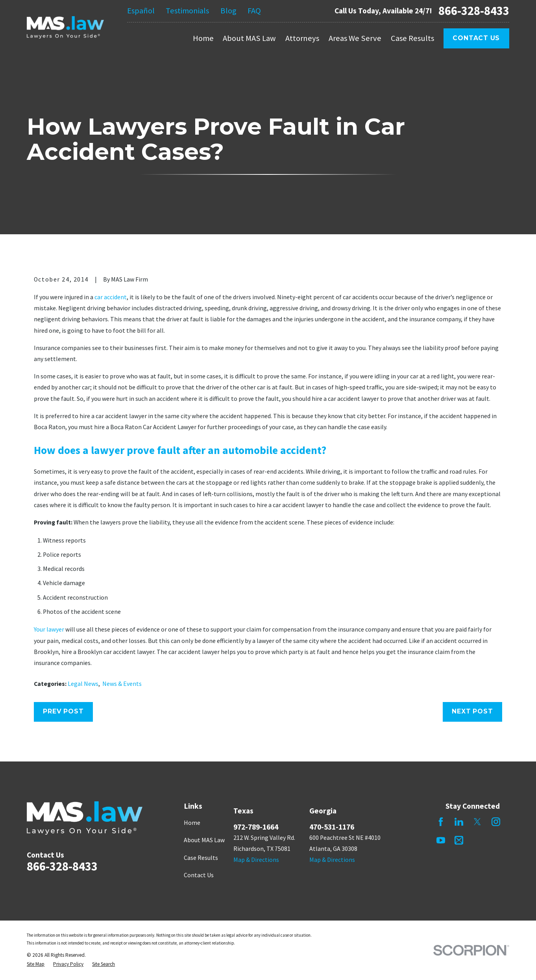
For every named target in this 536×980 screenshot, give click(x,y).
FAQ (254, 11)
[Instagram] (496, 822)
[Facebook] (441, 822)
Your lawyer (49, 629)
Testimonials (187, 11)
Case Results (201, 858)
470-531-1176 (332, 827)
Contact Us (476, 38)
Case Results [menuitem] (412, 38)
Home (192, 823)
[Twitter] (477, 822)
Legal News (83, 684)
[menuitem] (36, 964)
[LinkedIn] (459, 822)
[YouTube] (441, 840)
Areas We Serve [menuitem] (355, 38)
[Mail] (459, 840)
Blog (228, 11)
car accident (111, 297)
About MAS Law (204, 840)
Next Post (472, 711)
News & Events (122, 684)
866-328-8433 (474, 11)
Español (141, 11)
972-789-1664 (256, 827)
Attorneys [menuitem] (302, 38)
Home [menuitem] (203, 38)
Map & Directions (256, 860)
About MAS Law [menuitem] (249, 38)
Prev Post (63, 711)
